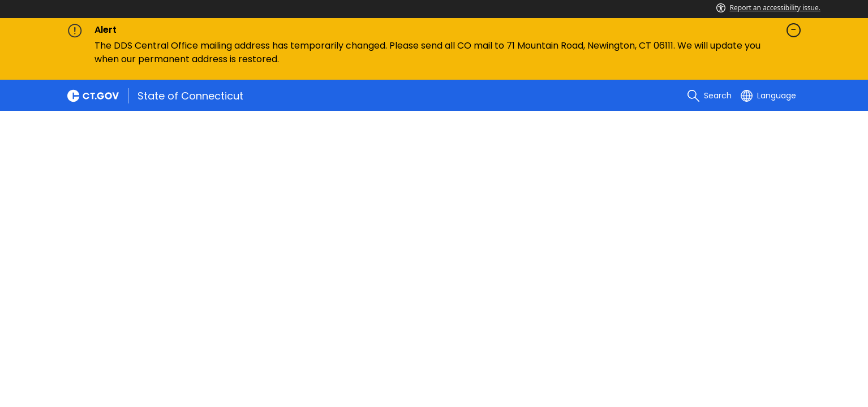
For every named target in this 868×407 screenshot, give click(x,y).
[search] (710, 96)
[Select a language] (768, 96)
